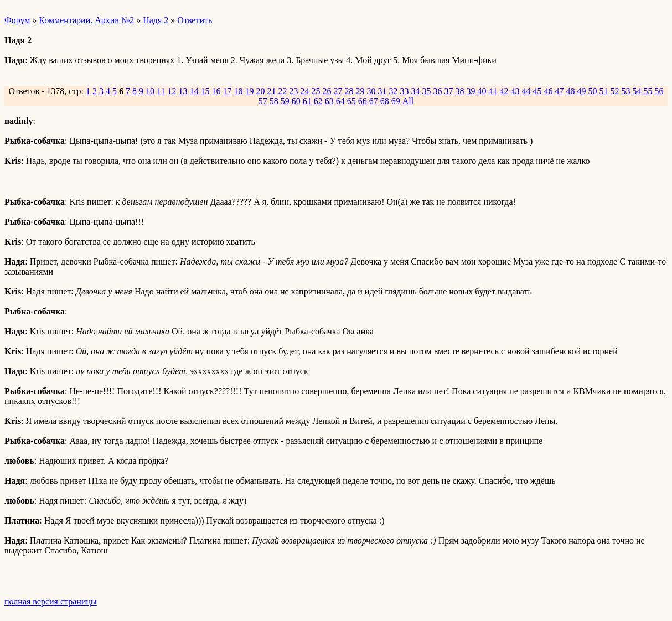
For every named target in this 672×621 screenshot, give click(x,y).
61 (307, 101)
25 (316, 91)
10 (150, 91)
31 (382, 91)
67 (374, 101)
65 (351, 101)
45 (537, 91)
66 (363, 101)
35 (426, 91)
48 (570, 91)
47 (559, 91)
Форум (17, 20)
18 (238, 91)
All (408, 101)
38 (459, 91)
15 (205, 91)
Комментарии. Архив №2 (86, 20)
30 (371, 91)
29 (360, 91)
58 (274, 101)
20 (260, 91)
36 (437, 91)
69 (396, 101)
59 (285, 101)
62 (318, 101)
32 (393, 91)
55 (648, 91)
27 (338, 91)
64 (340, 101)
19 (249, 91)
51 (603, 91)
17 (227, 91)
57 (263, 101)
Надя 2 (156, 20)
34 (415, 91)
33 (404, 91)
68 (385, 101)
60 (296, 101)
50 (592, 91)
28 (349, 91)
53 (626, 91)
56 (659, 91)
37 (448, 91)
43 (515, 91)
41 (493, 91)
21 (271, 91)
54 (637, 91)
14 (194, 91)
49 (581, 91)
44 (526, 91)
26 (327, 91)
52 (614, 91)
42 (504, 91)
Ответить (195, 20)
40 (482, 91)
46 (548, 91)
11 (161, 91)
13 (183, 91)
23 (293, 91)
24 (304, 91)
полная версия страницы (51, 601)
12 (172, 91)
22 (282, 91)
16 (216, 91)
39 (471, 91)
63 (329, 101)
